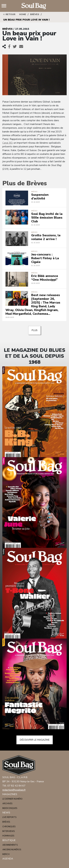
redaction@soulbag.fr (14, 790)
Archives (7, 804)
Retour (9, 14)
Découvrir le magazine (35, 740)
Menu (5, 6)
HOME (23, 14)
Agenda (8, 859)
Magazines (10, 794)
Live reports (9, 817)
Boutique (9, 840)
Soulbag (34, 6)
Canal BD (7, 143)
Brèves (35, 14)
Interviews (9, 831)
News (6, 813)
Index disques (10, 808)
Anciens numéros (12, 850)
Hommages (8, 836)
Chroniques (9, 827)
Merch (6, 854)
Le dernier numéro (12, 799)
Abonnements (10, 845)
